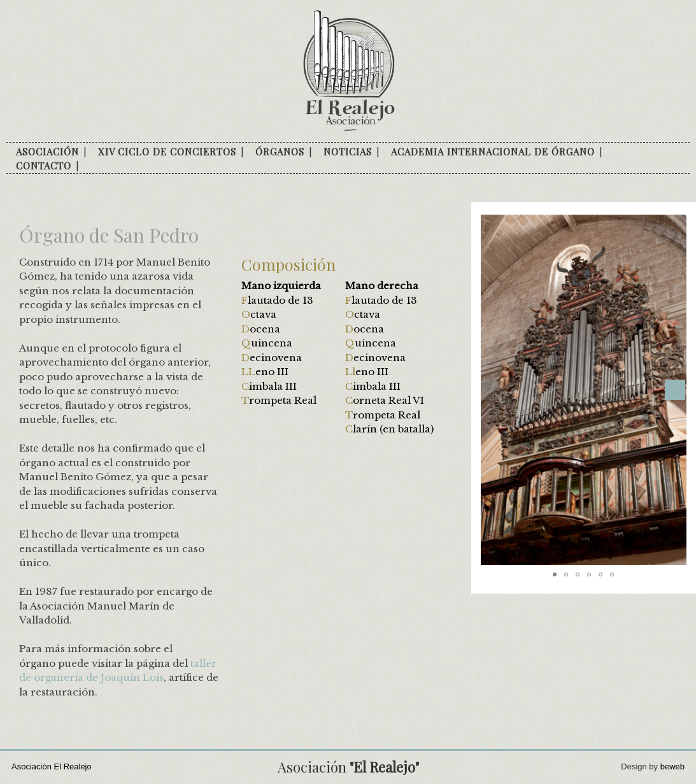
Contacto (44, 166)
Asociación (47, 152)
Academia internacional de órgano (493, 152)
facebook (93, 166)
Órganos (280, 152)
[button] (675, 390)
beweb (672, 766)
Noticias (348, 152)
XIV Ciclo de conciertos (167, 152)
